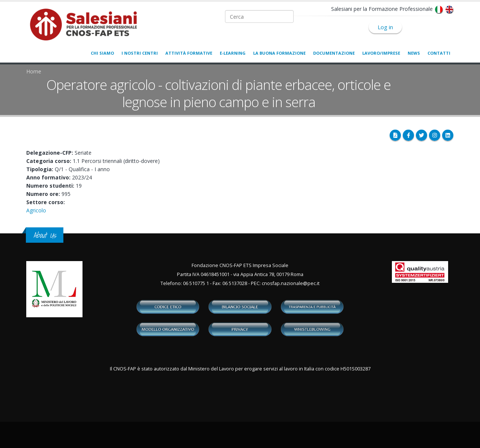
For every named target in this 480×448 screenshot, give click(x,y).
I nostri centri (140, 53)
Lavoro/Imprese (381, 53)
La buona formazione (279, 53)
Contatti (439, 53)
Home (34, 71)
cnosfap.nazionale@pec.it (291, 283)
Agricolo (36, 210)
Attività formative (189, 53)
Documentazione (334, 53)
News (414, 53)
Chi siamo (102, 53)
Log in (385, 27)
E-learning (233, 53)
